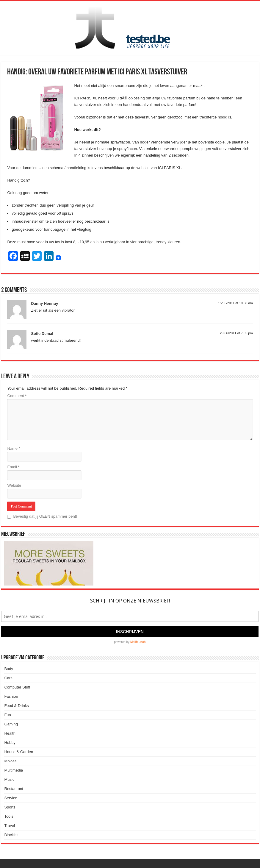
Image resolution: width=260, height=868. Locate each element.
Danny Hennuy (44, 303)
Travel (10, 826)
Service (11, 798)
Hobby (10, 743)
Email (13, 467)
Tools (9, 816)
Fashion (11, 696)
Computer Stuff (17, 687)
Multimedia (14, 770)
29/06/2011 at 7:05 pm (236, 333)
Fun (7, 715)
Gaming (11, 724)
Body (9, 669)
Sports (10, 807)
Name (14, 448)
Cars (8, 678)
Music (9, 779)
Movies (10, 761)
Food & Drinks (16, 706)
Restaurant (14, 789)
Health (10, 733)
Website (14, 485)
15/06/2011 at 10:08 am (235, 303)
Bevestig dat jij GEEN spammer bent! (42, 516)
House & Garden (19, 752)
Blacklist (11, 835)
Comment (17, 396)
